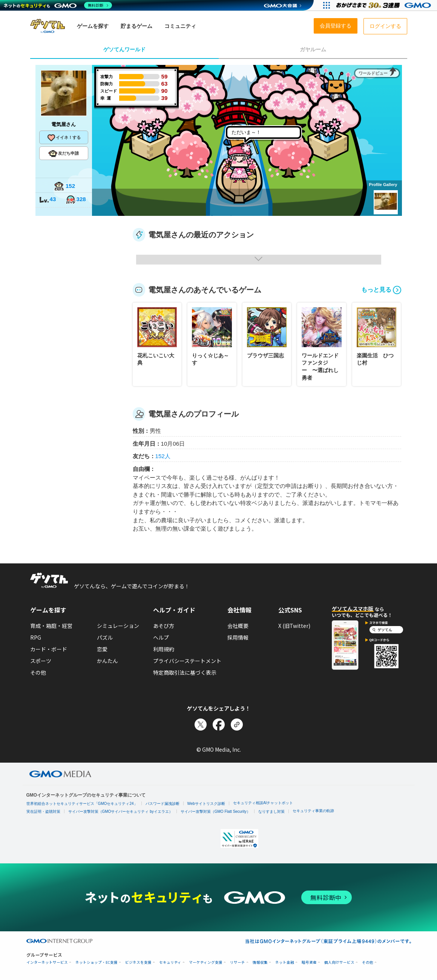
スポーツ (41, 661)
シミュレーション (118, 626)
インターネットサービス (47, 962)
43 (48, 200)
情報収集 (260, 962)
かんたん (107, 661)
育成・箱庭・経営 (51, 626)
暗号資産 (309, 962)
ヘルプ (161, 637)
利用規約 (164, 649)
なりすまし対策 (271, 812)
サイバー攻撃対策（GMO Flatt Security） (215, 812)
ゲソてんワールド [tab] (124, 49)
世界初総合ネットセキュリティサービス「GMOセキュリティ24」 (82, 804)
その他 (38, 672)
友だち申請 (64, 154)
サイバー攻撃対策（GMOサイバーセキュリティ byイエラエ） (120, 812)
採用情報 (238, 637)
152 (64, 187)
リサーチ (238, 962)
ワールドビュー (373, 73)
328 (76, 200)
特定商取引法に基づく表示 (185, 672)
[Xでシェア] (201, 725)
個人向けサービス (339, 962)
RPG (36, 637)
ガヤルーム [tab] (313, 49)
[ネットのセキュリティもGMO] (58, 5)
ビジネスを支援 (138, 962)
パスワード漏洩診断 (163, 804)
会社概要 (238, 626)
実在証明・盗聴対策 (43, 812)
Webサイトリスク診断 (206, 804)
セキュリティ (170, 962)
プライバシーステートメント (187, 661)
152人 (163, 456)
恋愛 (102, 649)
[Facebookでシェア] (219, 725)
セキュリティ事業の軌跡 (313, 811)
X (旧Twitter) (294, 626)
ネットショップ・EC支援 (97, 962)
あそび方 (164, 626)
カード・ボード (49, 649)
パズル (105, 637)
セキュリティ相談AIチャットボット (263, 803)
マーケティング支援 (206, 962)
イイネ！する (64, 138)
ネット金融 (285, 962)
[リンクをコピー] (237, 725)
